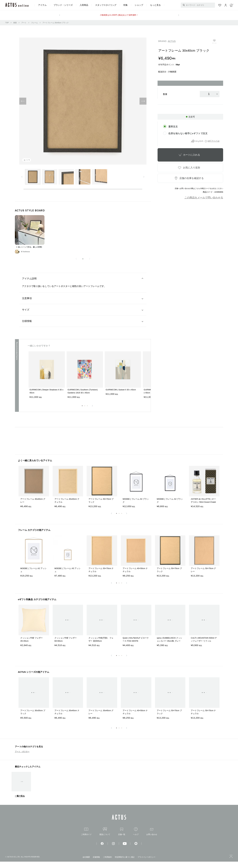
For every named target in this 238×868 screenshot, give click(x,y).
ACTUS (172, 41)
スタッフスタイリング (106, 5)
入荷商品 (84, 5)
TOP (7, 23)
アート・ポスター (22, 758)
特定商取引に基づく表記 (125, 863)
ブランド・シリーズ (63, 5)
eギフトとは (214, 141)
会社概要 (86, 863)
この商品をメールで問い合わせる (204, 198)
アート (24, 23)
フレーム (34, 23)
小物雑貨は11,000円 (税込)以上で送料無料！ (119, 15)
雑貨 (15, 23)
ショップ (139, 5)
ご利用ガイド (86, 838)
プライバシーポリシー (146, 863)
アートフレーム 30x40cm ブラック (56, 23)
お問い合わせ (152, 838)
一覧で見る (20, 802)
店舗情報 (96, 863)
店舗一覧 (122, 838)
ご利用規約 (107, 863)
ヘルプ (136, 838)
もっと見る (155, 5)
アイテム (42, 5)
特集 (126, 5)
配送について (105, 838)
